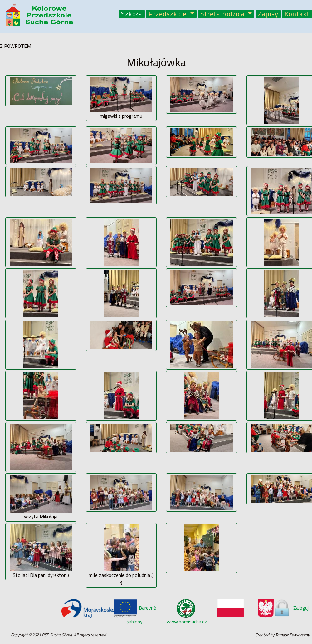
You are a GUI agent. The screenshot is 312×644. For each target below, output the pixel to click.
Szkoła (132, 14)
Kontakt (297, 14)
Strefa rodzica (223, 14)
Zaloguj (291, 608)
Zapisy (268, 14)
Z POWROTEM (16, 46)
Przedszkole (168, 14)
